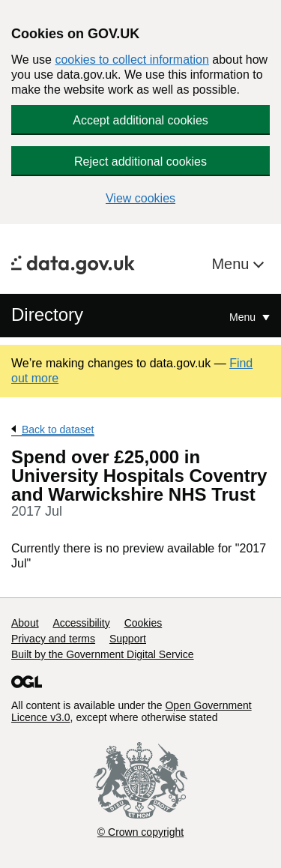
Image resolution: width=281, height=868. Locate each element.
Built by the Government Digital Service (103, 654)
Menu (232, 264)
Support (128, 639)
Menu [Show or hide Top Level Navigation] (244, 317)
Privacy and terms (53, 639)
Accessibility (81, 623)
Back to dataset (58, 430)
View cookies (140, 198)
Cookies (143, 623)
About (25, 623)
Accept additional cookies (140, 120)
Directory (47, 314)
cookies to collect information (132, 60)
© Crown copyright (140, 832)
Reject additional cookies (140, 162)
